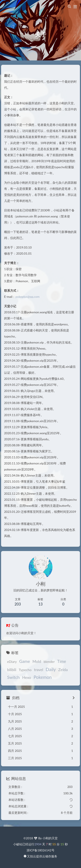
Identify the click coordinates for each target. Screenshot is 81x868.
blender (49, 662)
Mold (37, 661)
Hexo (27, 678)
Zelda (63, 670)
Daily (51, 669)
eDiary (12, 662)
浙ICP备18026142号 (40, 850)
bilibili (12, 670)
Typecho (25, 670)
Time (62, 661)
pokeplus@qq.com (27, 297)
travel (39, 670)
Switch (13, 677)
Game (25, 661)
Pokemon (43, 677)
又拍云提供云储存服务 (42, 856)
